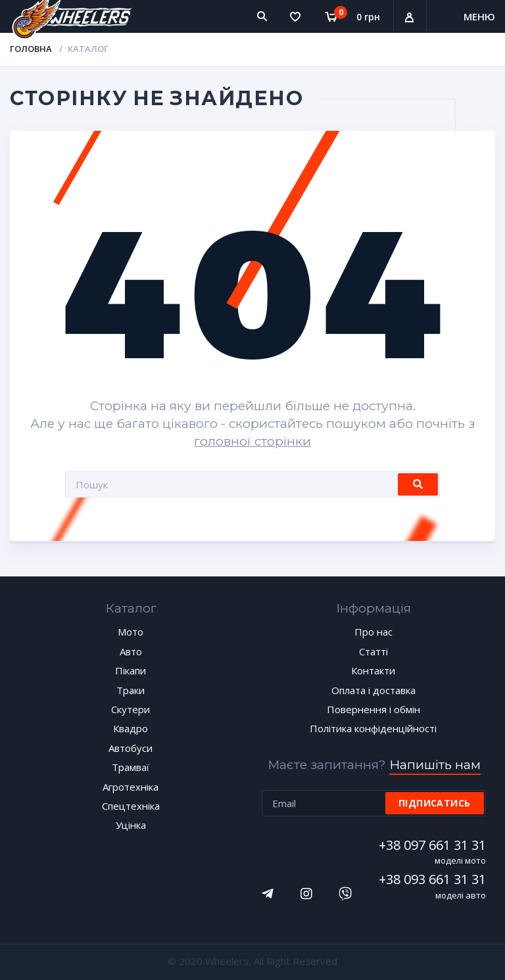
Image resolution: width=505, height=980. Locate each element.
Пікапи (131, 670)
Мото (131, 632)
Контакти (373, 670)
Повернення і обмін (373, 709)
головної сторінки (252, 441)
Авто (131, 651)
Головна (31, 49)
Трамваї (131, 767)
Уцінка (131, 825)
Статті (373, 651)
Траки (131, 690)
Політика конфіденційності (373, 728)
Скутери (131, 709)
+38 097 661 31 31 (434, 845)
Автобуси (131, 748)
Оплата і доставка (373, 690)
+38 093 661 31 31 (434, 879)
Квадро (131, 728)
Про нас (373, 632)
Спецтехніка (131, 806)
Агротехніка (131, 787)
